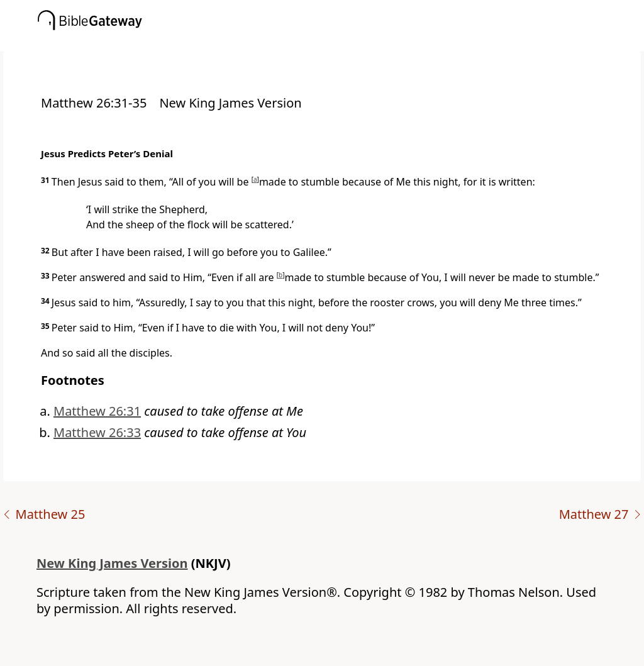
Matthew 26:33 (97, 432)
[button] (341, 42)
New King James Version (112, 563)
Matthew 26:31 (97, 411)
